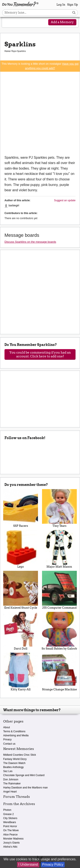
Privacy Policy (53, 864)
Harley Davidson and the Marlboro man (25, 788)
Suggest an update (65, 200)
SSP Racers (21, 508)
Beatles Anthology (13, 767)
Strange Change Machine (60, 672)
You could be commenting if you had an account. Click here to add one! (40, 354)
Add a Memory (62, 22)
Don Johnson (11, 779)
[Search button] (74, 13)
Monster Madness (13, 839)
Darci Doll (21, 631)
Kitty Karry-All (21, 672)
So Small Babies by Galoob (60, 631)
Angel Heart (10, 792)
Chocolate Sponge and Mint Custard (24, 775)
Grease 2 (8, 814)
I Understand (28, 864)
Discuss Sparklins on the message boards (30, 242)
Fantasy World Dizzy (15, 759)
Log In (61, 5)
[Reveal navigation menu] (8, 23)
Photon (7, 810)
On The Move (11, 830)
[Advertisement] (40, 113)
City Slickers (10, 818)
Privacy (7, 740)
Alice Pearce (10, 835)
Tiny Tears (60, 508)
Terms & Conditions (14, 731)
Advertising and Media (16, 735)
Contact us (9, 744)
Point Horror (10, 826)
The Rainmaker (12, 784)
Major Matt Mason (60, 549)
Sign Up (73, 5)
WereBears (10, 822)
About (7, 727)
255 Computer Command (60, 590)
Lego (21, 549)
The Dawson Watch (14, 763)
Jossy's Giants (11, 843)
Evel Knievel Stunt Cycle (21, 590)
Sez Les (8, 771)
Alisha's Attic (10, 847)
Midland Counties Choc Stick (20, 755)
